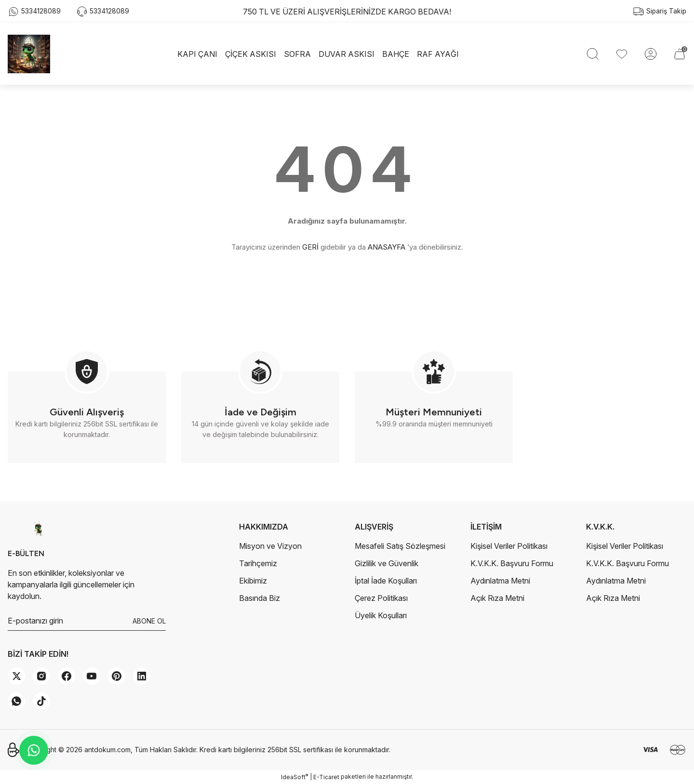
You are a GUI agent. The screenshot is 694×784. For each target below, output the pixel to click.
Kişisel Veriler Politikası (509, 546)
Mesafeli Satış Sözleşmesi (400, 546)
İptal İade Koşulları (386, 581)
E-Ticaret (326, 777)
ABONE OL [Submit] (149, 621)
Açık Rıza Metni (497, 598)
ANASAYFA (387, 247)
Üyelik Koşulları (381, 615)
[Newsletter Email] (87, 621)
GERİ (310, 247)
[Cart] (680, 54)
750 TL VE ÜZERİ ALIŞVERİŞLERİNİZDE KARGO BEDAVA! (347, 12)
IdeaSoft (294, 777)
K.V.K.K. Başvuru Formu (512, 563)
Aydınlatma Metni (500, 581)
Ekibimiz (253, 581)
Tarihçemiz (258, 563)
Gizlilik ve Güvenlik (387, 563)
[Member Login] (651, 54)
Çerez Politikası (381, 598)
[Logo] (29, 54)
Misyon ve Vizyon (270, 546)
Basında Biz (260, 598)
